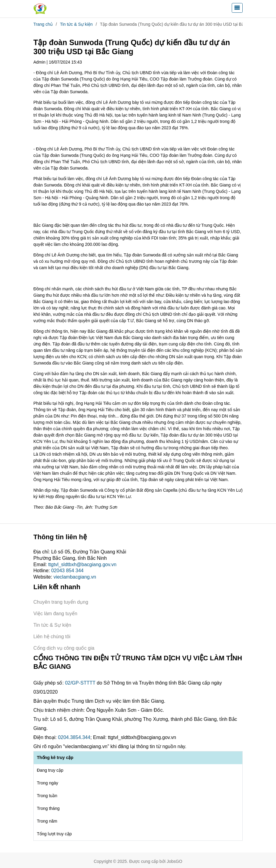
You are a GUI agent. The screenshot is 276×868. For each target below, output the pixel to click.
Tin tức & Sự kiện (76, 24)
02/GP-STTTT (80, 683)
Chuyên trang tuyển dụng (61, 602)
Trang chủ (43, 24)
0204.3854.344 (74, 737)
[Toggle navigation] (237, 8)
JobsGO (175, 861)
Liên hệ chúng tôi (52, 637)
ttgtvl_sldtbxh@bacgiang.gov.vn (82, 564)
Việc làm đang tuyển (55, 614)
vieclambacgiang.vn (75, 577)
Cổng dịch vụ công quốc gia (64, 648)
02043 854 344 (67, 571)
